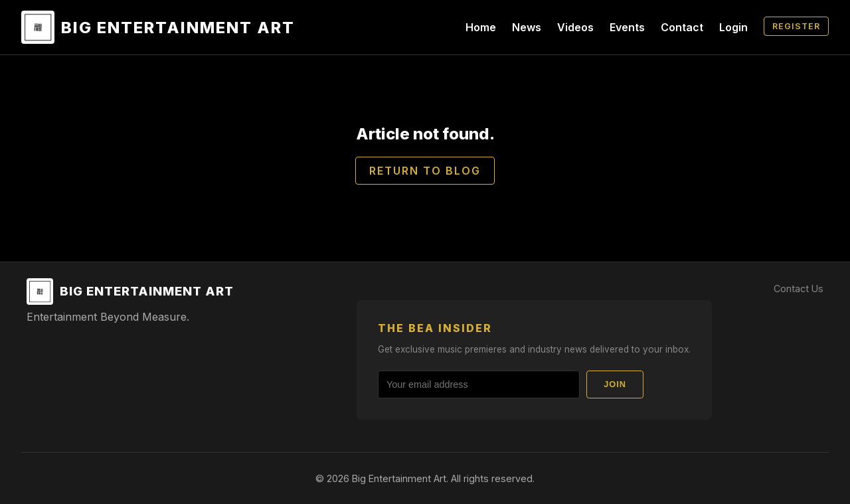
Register (796, 26)
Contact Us (799, 289)
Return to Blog (425, 171)
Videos (575, 27)
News (527, 27)
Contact (682, 27)
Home (481, 27)
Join (615, 384)
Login (733, 27)
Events (627, 27)
